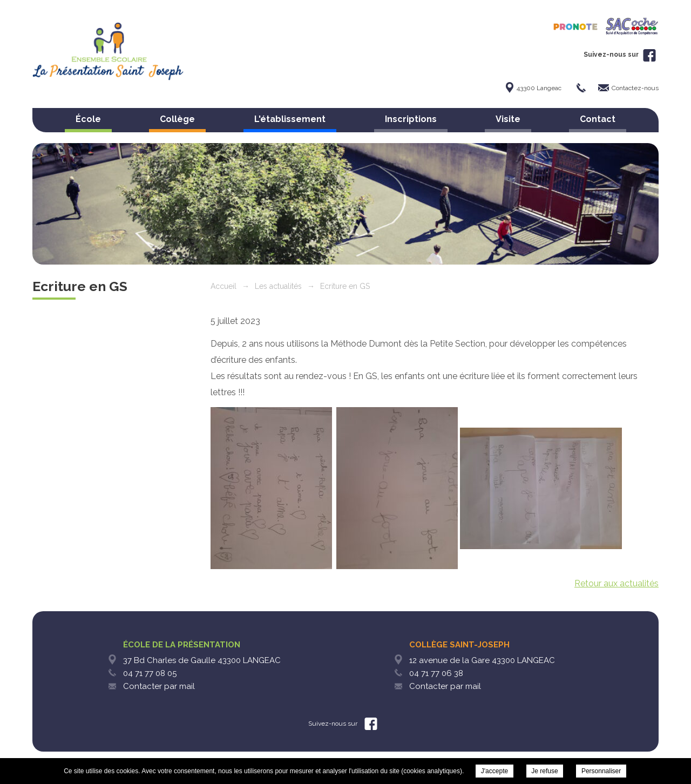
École (88, 119)
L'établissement (290, 119)
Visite (508, 119)
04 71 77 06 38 (436, 673)
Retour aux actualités (617, 583)
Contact (598, 119)
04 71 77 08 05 (150, 673)
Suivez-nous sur (620, 55)
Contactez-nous (635, 88)
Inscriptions (411, 119)
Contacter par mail (159, 686)
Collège (177, 119)
